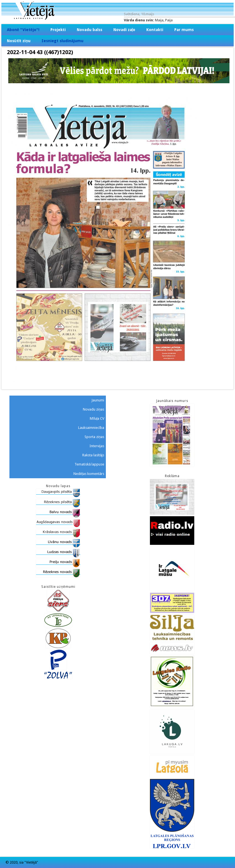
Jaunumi (98, 400)
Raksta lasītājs (93, 455)
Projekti (58, 30)
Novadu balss (90, 30)
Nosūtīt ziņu (19, 41)
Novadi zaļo (124, 30)
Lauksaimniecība (91, 428)
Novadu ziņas (94, 409)
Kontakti (155, 30)
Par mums (184, 30)
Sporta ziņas (94, 437)
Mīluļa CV (97, 418)
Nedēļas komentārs (89, 474)
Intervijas (97, 446)
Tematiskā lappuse (89, 464)
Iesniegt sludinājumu (62, 41)
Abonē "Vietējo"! (23, 30)
